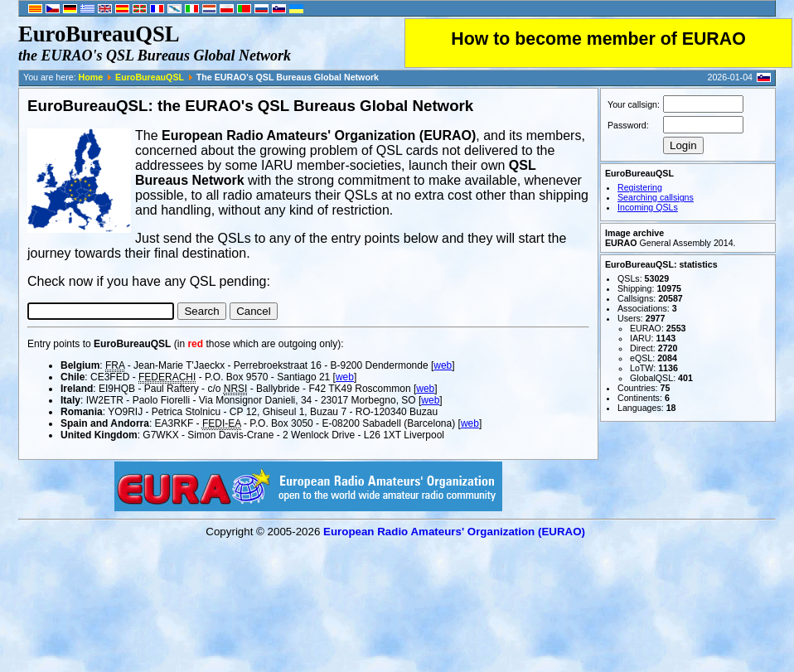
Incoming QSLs (648, 207)
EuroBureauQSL (150, 77)
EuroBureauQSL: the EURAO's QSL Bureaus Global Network (250, 106)
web (443, 365)
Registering (640, 187)
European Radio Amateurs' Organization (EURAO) (454, 532)
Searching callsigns (656, 197)
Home (91, 77)
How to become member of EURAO (598, 39)
